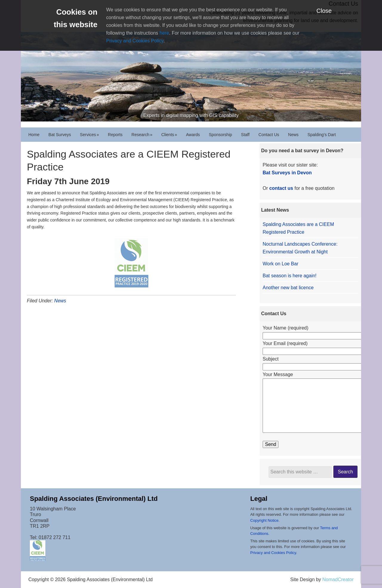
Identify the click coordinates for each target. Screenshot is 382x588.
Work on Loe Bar (281, 264)
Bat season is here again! (290, 276)
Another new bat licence (288, 288)
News (60, 301)
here (164, 33)
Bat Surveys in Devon (287, 173)
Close (324, 11)
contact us (281, 188)
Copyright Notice (264, 520)
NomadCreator (338, 579)
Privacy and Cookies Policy (135, 41)
